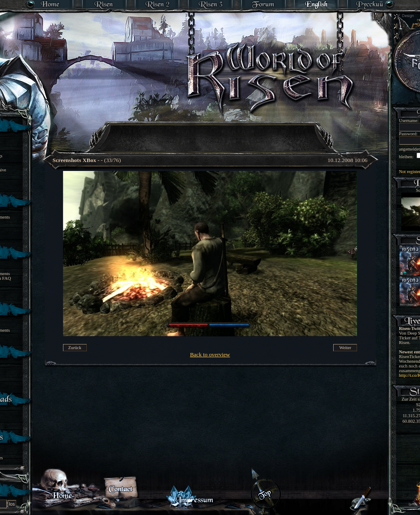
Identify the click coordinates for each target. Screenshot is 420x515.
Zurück (75, 348)
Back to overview (210, 354)
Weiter (345, 348)
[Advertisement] (211, 132)
